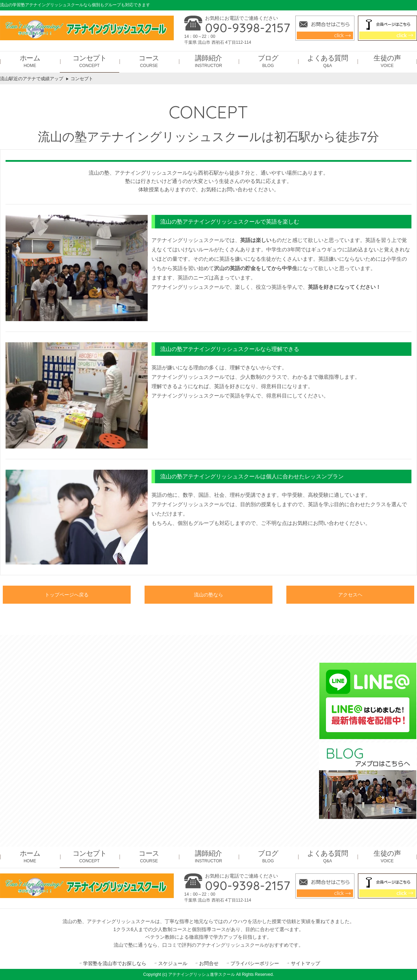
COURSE (149, 61)
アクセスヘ (350, 595)
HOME (30, 61)
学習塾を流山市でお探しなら (115, 963)
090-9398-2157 (248, 28)
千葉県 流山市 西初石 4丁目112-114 (218, 42)
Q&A (328, 61)
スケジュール (173, 963)
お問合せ (209, 963)
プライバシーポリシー (255, 963)
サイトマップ (305, 963)
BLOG (268, 61)
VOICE (387, 61)
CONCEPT (90, 61)
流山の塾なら (208, 595)
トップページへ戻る (67, 595)
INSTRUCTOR (208, 61)
